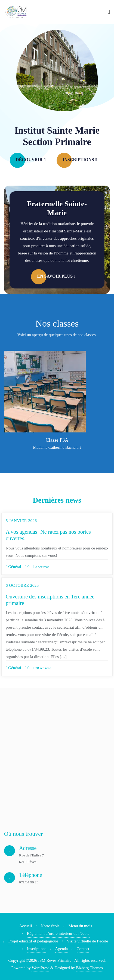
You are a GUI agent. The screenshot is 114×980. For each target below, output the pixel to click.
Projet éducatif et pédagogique (33, 941)
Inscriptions (37, 949)
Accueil (26, 926)
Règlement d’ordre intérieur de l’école (58, 933)
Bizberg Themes (89, 968)
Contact (83, 949)
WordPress (40, 968)
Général (13, 567)
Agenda (62, 949)
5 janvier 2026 (21, 521)
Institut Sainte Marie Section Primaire (57, 136)
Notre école (50, 926)
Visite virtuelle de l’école (87, 941)
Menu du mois (80, 926)
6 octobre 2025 (22, 585)
